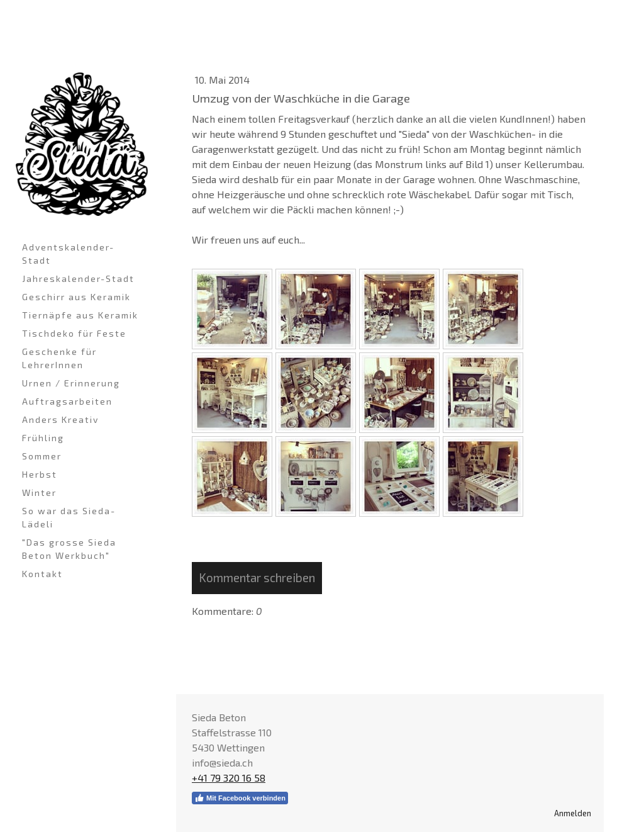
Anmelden (573, 813)
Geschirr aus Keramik (76, 297)
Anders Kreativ (60, 419)
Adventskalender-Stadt (68, 254)
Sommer (42, 456)
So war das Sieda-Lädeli (69, 517)
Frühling (43, 438)
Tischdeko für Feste (74, 333)
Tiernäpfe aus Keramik (80, 315)
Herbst (40, 474)
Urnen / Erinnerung (71, 383)
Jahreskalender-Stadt (78, 278)
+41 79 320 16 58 (229, 778)
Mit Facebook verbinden (240, 798)
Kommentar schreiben (257, 577)
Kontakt (42, 574)
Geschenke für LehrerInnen (59, 358)
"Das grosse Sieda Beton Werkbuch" (69, 549)
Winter (39, 492)
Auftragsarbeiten (67, 401)
